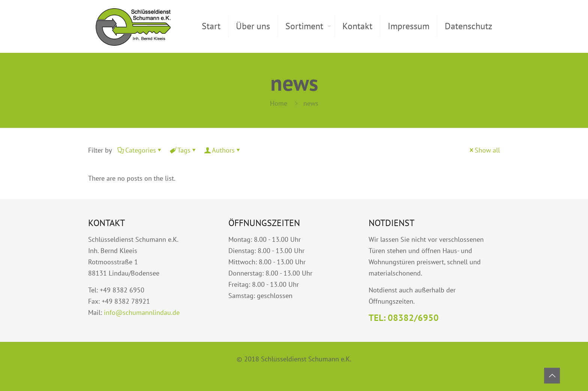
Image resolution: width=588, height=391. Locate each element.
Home (279, 103)
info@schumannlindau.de (142, 312)
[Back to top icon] (552, 376)
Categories (140, 150)
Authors (223, 150)
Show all (484, 150)
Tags (183, 150)
